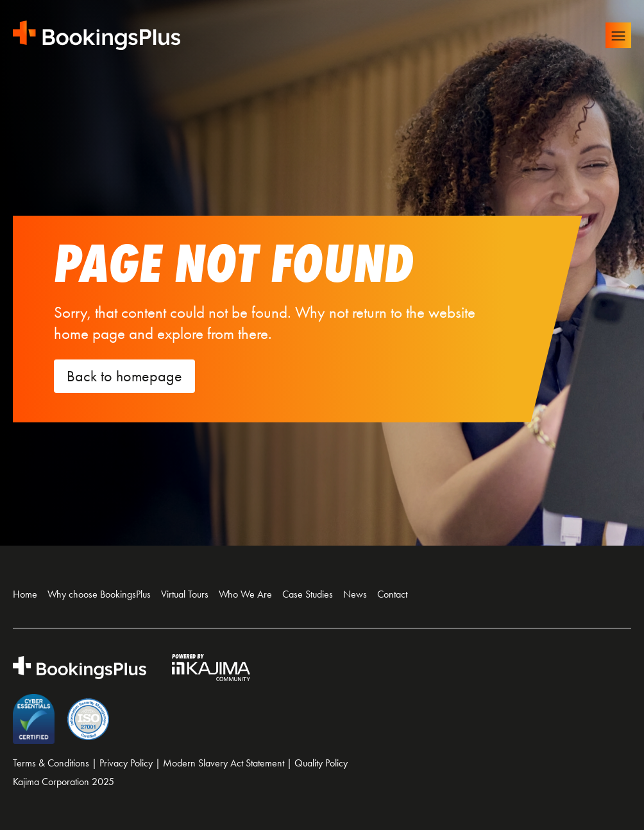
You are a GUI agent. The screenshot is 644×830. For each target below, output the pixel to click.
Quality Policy (321, 763)
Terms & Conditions (51, 763)
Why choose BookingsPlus (99, 594)
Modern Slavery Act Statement (224, 763)
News (355, 594)
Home (25, 594)
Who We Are (245, 594)
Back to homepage (124, 376)
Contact (392, 594)
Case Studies (308, 594)
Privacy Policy (126, 763)
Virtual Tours (185, 594)
